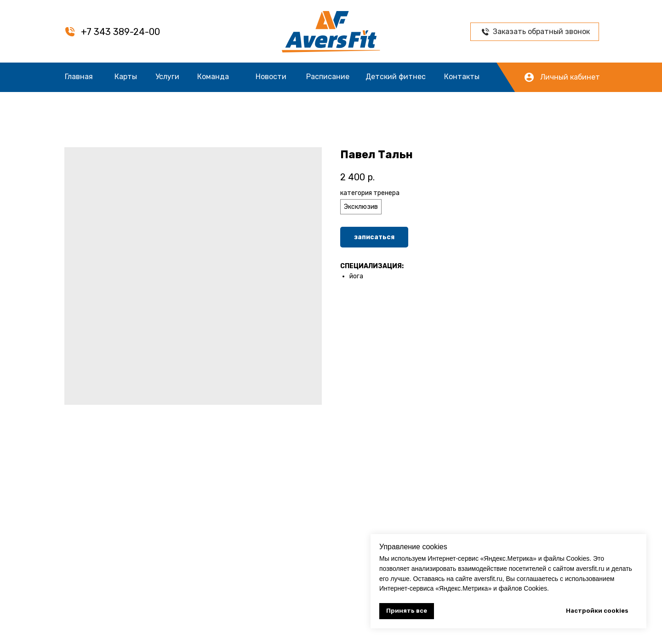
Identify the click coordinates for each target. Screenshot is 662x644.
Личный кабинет (570, 77)
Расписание (328, 77)
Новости (271, 77)
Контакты (462, 77)
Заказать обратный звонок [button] (541, 32)
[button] (485, 32)
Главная (79, 77)
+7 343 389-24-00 (120, 32)
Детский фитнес (396, 77)
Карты (126, 77)
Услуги (167, 77)
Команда (213, 77)
